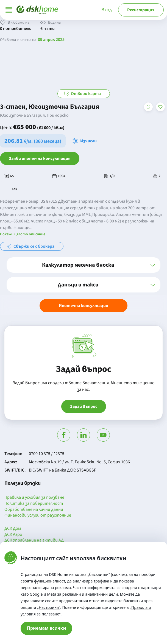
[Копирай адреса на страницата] (148, 107)
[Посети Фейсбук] (64, 435)
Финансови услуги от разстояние (38, 515)
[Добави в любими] (160, 107)
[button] (83, 265)
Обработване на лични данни (34, 510)
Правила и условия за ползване (34, 498)
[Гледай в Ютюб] (103, 435)
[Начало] (37, 10)
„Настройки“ (49, 607)
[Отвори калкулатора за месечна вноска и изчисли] (86, 141)
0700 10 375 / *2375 (47, 454)
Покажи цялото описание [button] (23, 234)
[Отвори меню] (9, 10)
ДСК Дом (13, 529)
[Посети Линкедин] (83, 435)
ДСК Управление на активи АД (34, 540)
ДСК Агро (13, 535)
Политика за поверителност (34, 504)
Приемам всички (47, 628)
